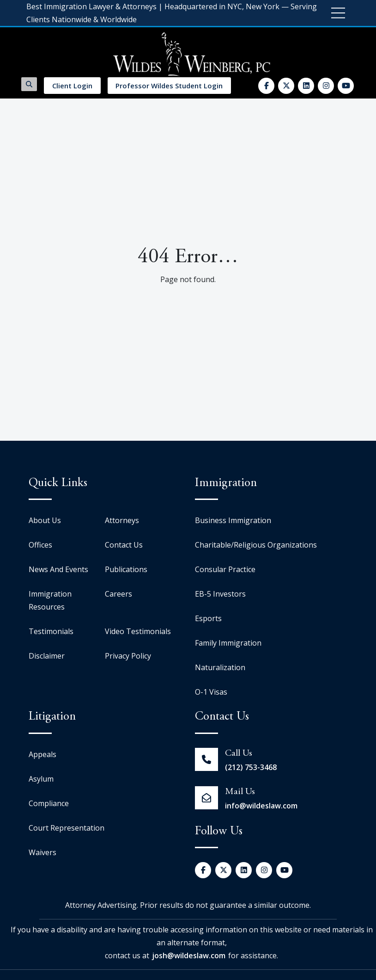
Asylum (41, 779)
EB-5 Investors (220, 594)
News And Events (58, 569)
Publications (126, 569)
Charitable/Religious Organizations (256, 545)
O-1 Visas (211, 692)
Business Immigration (233, 520)
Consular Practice (225, 569)
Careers (118, 594)
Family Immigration (228, 643)
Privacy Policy (128, 656)
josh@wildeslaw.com (189, 955)
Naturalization (220, 667)
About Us (45, 520)
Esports (208, 618)
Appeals (42, 754)
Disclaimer (47, 656)
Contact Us (124, 545)
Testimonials (51, 631)
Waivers (42, 852)
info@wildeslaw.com (261, 806)
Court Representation (67, 828)
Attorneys (122, 520)
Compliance (49, 803)
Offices (40, 545)
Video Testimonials (138, 631)
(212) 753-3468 (251, 767)
